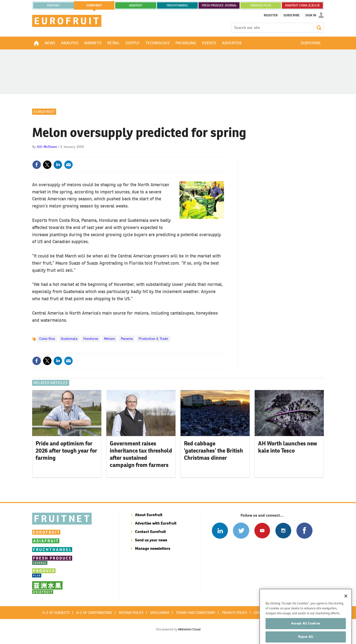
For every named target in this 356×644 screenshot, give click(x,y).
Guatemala (69, 339)
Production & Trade (153, 339)
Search (319, 28)
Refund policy (131, 613)
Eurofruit (44, 112)
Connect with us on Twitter (241, 531)
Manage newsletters (153, 548)
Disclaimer (160, 613)
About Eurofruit (149, 515)
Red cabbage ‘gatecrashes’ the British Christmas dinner (213, 451)
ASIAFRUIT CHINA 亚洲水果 (302, 5)
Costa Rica (47, 339)
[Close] (346, 607)
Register (271, 15)
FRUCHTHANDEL (177, 5)
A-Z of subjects (56, 613)
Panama (127, 339)
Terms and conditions (196, 613)
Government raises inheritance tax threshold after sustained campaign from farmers (141, 454)
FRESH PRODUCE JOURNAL (219, 5)
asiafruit (136, 5)
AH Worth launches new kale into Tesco (288, 447)
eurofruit (94, 5)
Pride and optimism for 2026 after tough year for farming (66, 451)
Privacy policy (235, 613)
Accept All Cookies (306, 635)
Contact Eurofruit (150, 532)
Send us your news (151, 540)
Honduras (91, 339)
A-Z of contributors (94, 613)
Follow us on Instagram (283, 531)
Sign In (311, 15)
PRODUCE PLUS (261, 5)
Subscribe (291, 15)
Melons (110, 339)
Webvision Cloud (189, 629)
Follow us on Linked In (220, 531)
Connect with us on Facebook (304, 531)
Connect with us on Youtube (262, 531)
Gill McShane (47, 147)
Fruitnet (54, 5)
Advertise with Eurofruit (156, 523)
